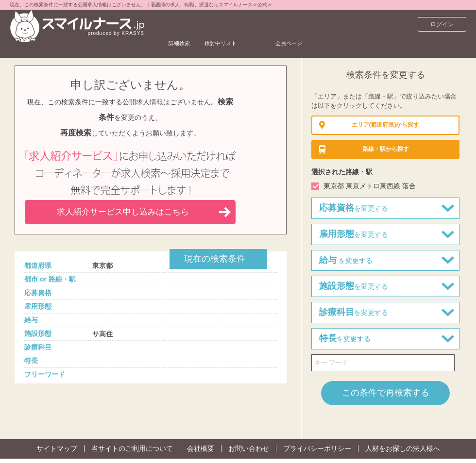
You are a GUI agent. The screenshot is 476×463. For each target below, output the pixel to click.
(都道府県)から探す (386, 125)
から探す (386, 149)
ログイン (442, 24)
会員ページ (331, 24)
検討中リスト (244, 24)
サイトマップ (57, 448)
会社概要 (201, 448)
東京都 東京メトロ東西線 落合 (370, 186)
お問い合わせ (249, 448)
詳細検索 (186, 24)
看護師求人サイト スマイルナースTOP (75, 46)
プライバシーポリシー (317, 448)
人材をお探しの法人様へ (403, 448)
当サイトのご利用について (132, 448)
